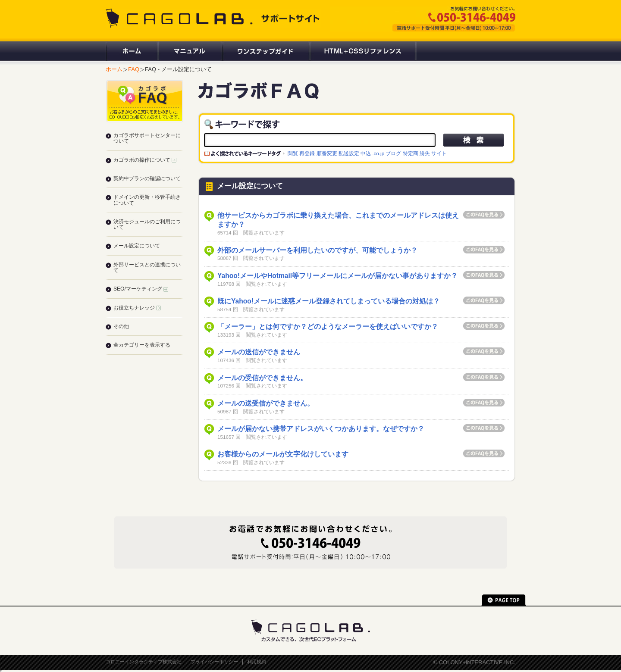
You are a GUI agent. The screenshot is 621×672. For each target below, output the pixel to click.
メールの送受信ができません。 (266, 403)
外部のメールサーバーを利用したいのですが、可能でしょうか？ (317, 250)
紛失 (425, 153)
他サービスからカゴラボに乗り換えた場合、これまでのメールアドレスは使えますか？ (338, 220)
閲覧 (293, 153)
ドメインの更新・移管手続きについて (147, 200)
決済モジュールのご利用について (147, 224)
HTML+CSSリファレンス (363, 51)
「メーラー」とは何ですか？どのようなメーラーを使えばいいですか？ (328, 327)
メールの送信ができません (259, 352)
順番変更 (327, 153)
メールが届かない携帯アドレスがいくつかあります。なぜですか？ (321, 429)
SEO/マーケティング (141, 289)
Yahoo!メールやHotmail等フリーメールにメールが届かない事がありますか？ (337, 276)
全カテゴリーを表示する (142, 345)
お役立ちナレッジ (137, 308)
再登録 (307, 153)
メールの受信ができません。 (262, 378)
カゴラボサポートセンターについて (147, 138)
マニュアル (190, 51)
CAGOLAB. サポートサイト (213, 18)
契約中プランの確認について (147, 178)
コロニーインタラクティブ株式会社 (144, 662)
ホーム (132, 51)
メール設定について (137, 246)
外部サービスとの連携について (147, 267)
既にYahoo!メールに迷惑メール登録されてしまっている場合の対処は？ (329, 301)
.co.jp (378, 153)
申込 (366, 153)
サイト (439, 153)
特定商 (411, 153)
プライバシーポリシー (214, 662)
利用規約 (257, 662)
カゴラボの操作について (145, 160)
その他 (121, 326)
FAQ (134, 69)
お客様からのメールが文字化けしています (283, 454)
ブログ (393, 153)
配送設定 (349, 153)
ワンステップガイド (265, 51)
